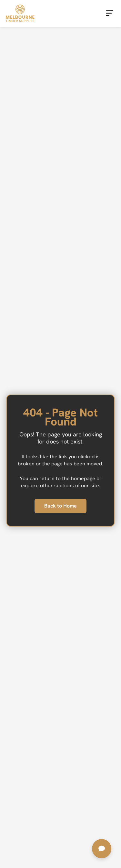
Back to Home (60, 506)
